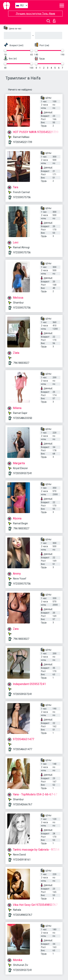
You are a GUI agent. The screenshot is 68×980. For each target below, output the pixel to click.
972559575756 (22, 197)
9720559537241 (23, 473)
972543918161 (22, 860)
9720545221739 (23, 142)
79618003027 (21, 363)
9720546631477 (23, 749)
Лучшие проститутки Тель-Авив (35, 14)
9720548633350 (23, 418)
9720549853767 (23, 915)
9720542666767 (23, 804)
